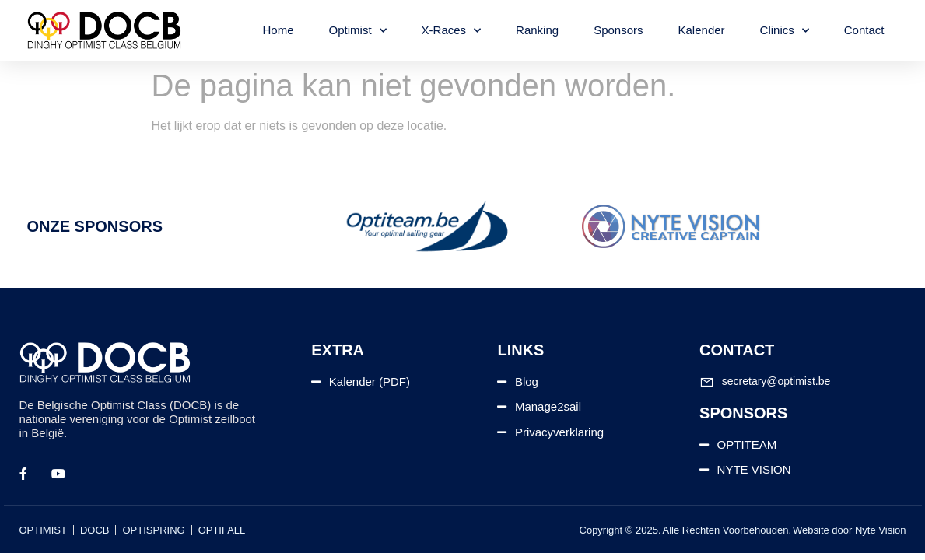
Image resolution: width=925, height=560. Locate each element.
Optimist (358, 31)
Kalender (702, 30)
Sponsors (618, 30)
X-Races (452, 31)
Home (279, 30)
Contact (864, 30)
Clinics (785, 31)
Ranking (537, 30)
